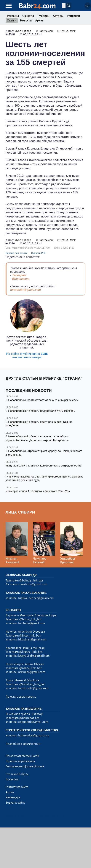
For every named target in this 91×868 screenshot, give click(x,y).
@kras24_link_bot (31, 652)
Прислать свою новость (21, 697)
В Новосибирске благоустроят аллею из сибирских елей (42, 400)
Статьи (12, 21)
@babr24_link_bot (31, 581)
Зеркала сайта (15, 803)
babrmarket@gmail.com (34, 735)
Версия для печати (17, 253)
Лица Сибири (20, 512)
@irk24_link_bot (30, 636)
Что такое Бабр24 (17, 774)
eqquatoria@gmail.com (33, 722)
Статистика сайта (17, 787)
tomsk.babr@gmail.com (33, 688)
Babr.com (37, 6)
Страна (63, 31)
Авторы (58, 16)
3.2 (28, 816)
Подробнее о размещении (23, 744)
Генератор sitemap (16, 821)
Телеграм (19, 275)
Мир (73, 31)
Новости (26, 21)
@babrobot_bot (29, 718)
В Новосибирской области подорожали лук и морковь (40, 411)
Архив (39, 21)
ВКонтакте (21, 279)
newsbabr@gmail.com (25, 290)
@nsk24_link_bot (30, 668)
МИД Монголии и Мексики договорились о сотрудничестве (43, 466)
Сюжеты (28, 16)
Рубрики (43, 16)
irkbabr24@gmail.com (32, 640)
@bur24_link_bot (30, 619)
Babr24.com (46, 31)
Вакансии (12, 779)
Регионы (13, 16)
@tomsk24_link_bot (32, 684)
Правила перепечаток (20, 761)
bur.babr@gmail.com (32, 623)
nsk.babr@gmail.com (32, 672)
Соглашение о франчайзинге (25, 766)
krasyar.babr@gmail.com (34, 656)
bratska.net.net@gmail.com (36, 598)
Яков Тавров (23, 31)
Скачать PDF (39, 253)
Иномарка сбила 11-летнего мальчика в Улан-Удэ (38, 491)
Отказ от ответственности (22, 756)
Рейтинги (73, 16)
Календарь (13, 797)
